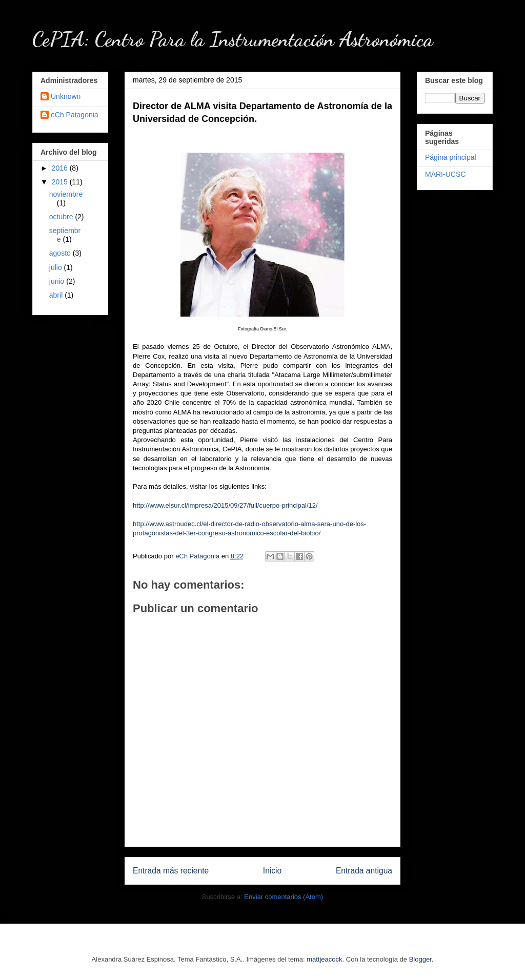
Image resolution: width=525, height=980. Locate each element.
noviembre (66, 194)
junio (58, 281)
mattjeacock (324, 959)
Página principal (451, 157)
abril (57, 295)
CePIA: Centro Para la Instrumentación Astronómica (233, 39)
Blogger (420, 959)
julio (57, 267)
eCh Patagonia (75, 115)
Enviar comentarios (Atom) (284, 897)
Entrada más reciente (171, 871)
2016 (61, 168)
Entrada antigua (364, 871)
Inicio (272, 871)
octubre (62, 217)
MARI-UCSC (445, 174)
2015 (61, 182)
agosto (61, 253)
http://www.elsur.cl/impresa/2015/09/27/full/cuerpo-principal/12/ (225, 505)
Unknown (66, 96)
